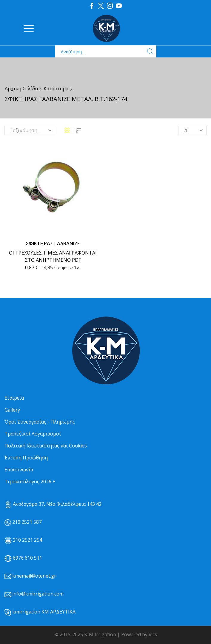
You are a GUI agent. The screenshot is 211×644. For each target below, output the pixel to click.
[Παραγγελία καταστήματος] (30, 130)
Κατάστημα (56, 89)
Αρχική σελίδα (21, 89)
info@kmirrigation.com (38, 594)
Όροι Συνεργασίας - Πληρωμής (40, 422)
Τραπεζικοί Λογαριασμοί (33, 434)
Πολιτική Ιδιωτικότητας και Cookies (46, 446)
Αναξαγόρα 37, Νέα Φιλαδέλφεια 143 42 (53, 504)
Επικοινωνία (19, 470)
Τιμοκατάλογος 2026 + (30, 482)
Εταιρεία (14, 398)
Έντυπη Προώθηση (26, 458)
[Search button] (150, 51)
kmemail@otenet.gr (34, 576)
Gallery (12, 410)
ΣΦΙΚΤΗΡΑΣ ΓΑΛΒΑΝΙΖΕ (53, 243)
